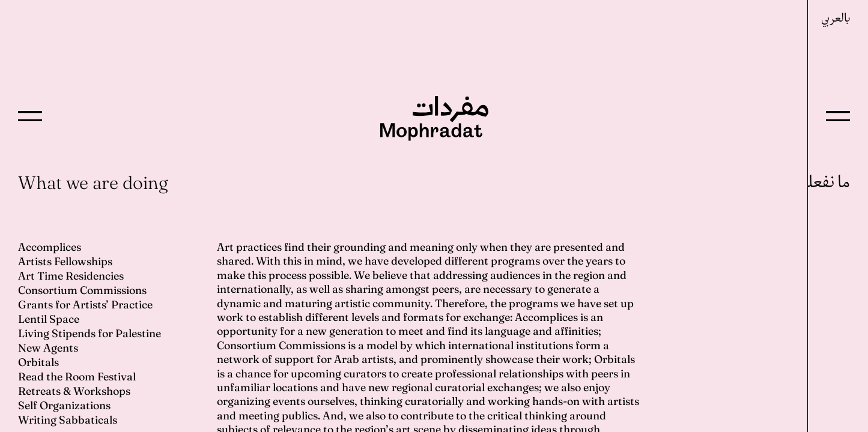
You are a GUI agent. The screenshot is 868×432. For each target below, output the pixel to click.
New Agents (48, 348)
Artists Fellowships (65, 261)
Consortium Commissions (82, 290)
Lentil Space (49, 319)
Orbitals (38, 362)
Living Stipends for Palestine (90, 333)
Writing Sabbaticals (68, 420)
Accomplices (50, 247)
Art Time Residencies (71, 276)
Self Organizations (64, 405)
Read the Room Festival (77, 376)
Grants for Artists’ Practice (85, 304)
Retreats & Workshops (74, 391)
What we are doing (93, 183)
